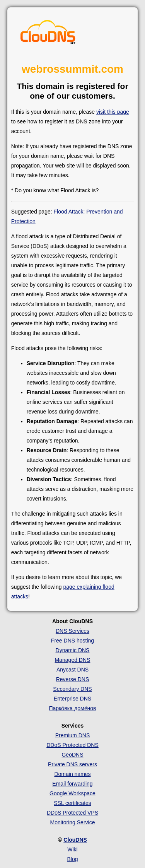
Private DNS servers (72, 764)
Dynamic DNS (73, 650)
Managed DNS (73, 660)
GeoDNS (72, 755)
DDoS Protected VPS (72, 813)
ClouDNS (75, 840)
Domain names (72, 774)
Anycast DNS (72, 670)
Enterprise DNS (72, 699)
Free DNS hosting (72, 641)
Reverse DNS (73, 679)
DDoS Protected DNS (72, 745)
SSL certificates (72, 803)
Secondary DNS (72, 689)
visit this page (113, 112)
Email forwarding (72, 784)
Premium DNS (72, 735)
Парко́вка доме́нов (73, 708)
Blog (72, 859)
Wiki (72, 849)
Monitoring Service (73, 822)
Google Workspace (72, 793)
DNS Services (72, 631)
